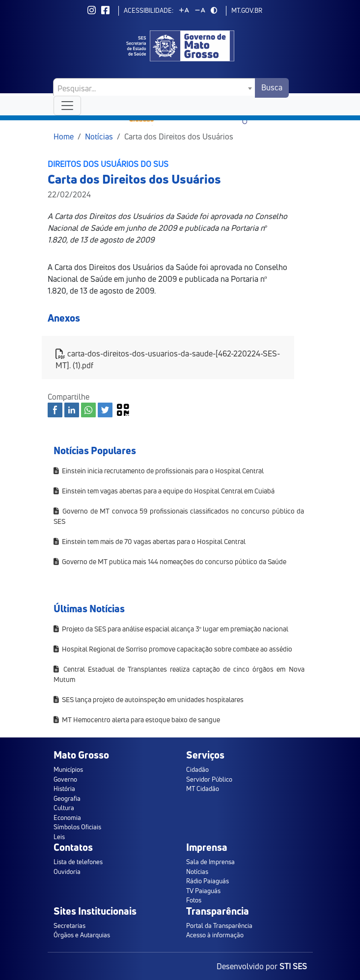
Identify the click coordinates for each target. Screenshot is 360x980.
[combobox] (154, 88)
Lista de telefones (78, 862)
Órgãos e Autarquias (82, 935)
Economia (67, 817)
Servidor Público (209, 779)
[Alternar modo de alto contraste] (214, 10)
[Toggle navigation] (67, 106)
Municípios (68, 769)
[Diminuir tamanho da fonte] (200, 10)
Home (64, 136)
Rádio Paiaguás (208, 881)
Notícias (99, 136)
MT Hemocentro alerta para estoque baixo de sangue (137, 720)
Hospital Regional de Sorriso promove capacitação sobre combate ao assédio (173, 649)
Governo (65, 779)
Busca (272, 87)
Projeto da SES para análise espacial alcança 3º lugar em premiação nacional (171, 629)
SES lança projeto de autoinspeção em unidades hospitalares (149, 699)
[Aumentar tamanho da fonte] (184, 10)
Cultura (64, 808)
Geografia (67, 798)
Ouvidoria (67, 871)
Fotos (194, 900)
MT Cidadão (203, 789)
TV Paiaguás (203, 891)
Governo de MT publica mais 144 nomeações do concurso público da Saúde (170, 561)
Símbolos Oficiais (77, 827)
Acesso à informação (215, 935)
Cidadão (197, 769)
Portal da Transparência (219, 926)
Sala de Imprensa (210, 862)
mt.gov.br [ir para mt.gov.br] (247, 10)
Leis (59, 837)
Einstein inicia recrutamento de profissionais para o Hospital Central (159, 471)
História (64, 789)
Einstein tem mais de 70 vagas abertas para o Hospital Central (150, 541)
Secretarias (69, 926)
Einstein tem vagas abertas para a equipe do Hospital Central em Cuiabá (164, 491)
